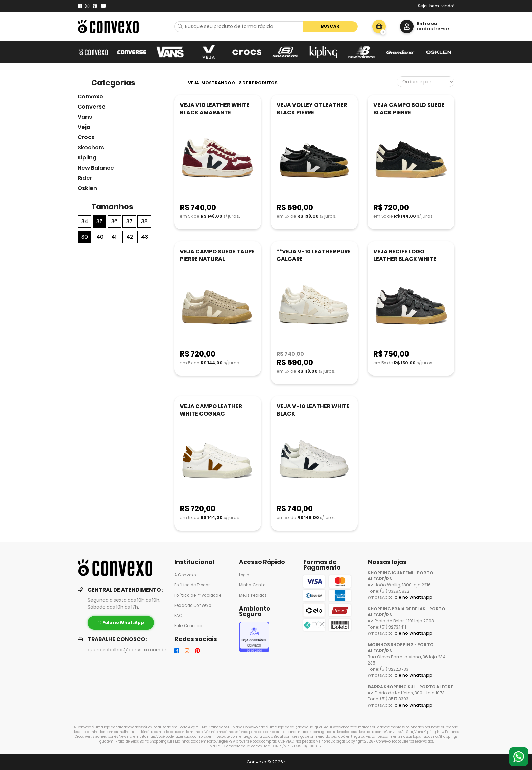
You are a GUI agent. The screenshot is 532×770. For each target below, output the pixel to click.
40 (100, 237)
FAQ (178, 616)
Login (244, 575)
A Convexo (185, 575)
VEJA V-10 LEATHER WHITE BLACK (313, 410)
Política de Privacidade (198, 595)
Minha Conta (252, 585)
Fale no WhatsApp (412, 597)
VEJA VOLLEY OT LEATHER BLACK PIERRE (312, 109)
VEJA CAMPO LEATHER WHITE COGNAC (211, 410)
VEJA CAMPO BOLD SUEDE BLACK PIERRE (409, 109)
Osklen (87, 188)
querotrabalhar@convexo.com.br (127, 650)
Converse (92, 107)
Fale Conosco (188, 626)
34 (85, 221)
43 (145, 237)
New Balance (96, 168)
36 (115, 221)
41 (114, 237)
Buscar (330, 26)
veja (84, 127)
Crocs (86, 137)
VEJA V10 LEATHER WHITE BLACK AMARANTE (215, 109)
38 (144, 221)
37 (129, 221)
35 (100, 221)
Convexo (90, 97)
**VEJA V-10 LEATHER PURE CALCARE (314, 255)
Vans (85, 117)
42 (130, 237)
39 (85, 237)
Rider (85, 178)
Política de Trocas (193, 585)
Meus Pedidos (253, 595)
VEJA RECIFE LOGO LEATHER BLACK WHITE (405, 255)
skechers (91, 147)
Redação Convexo (193, 605)
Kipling (87, 158)
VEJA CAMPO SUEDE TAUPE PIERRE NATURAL (217, 255)
